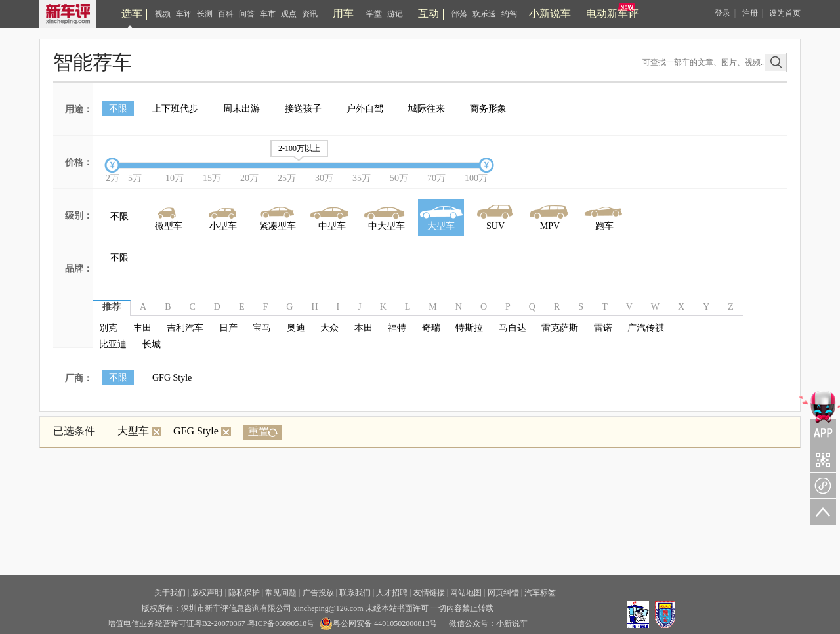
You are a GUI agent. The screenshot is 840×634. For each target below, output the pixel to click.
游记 (395, 14)
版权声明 (207, 593)
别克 (108, 328)
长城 (152, 344)
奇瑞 (431, 328)
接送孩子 (303, 109)
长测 (205, 14)
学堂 (374, 14)
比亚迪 (113, 344)
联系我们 (355, 593)
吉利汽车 (185, 328)
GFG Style (172, 378)
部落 (459, 14)
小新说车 (550, 13)
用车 (343, 13)
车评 (184, 14)
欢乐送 (484, 14)
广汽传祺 (646, 328)
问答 (247, 14)
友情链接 (429, 593)
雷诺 (603, 328)
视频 (163, 14)
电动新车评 (612, 13)
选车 (132, 13)
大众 (329, 328)
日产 (228, 328)
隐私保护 (244, 593)
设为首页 (785, 13)
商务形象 (488, 109)
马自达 (513, 328)
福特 (397, 328)
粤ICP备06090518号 (281, 623)
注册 (750, 13)
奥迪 (296, 328)
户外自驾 (365, 109)
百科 (226, 14)
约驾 (509, 14)
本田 (364, 328)
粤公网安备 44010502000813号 (378, 623)
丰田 (142, 328)
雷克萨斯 (560, 328)
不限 (118, 109)
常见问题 (281, 593)
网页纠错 (503, 593)
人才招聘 (392, 593)
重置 (259, 432)
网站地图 (466, 593)
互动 (429, 13)
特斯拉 (469, 328)
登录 (723, 13)
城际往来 (427, 109)
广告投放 (318, 593)
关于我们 (170, 593)
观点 (289, 14)
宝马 (262, 328)
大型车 (139, 431)
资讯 (310, 14)
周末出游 (241, 109)
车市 (268, 14)
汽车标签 (540, 593)
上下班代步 (175, 109)
